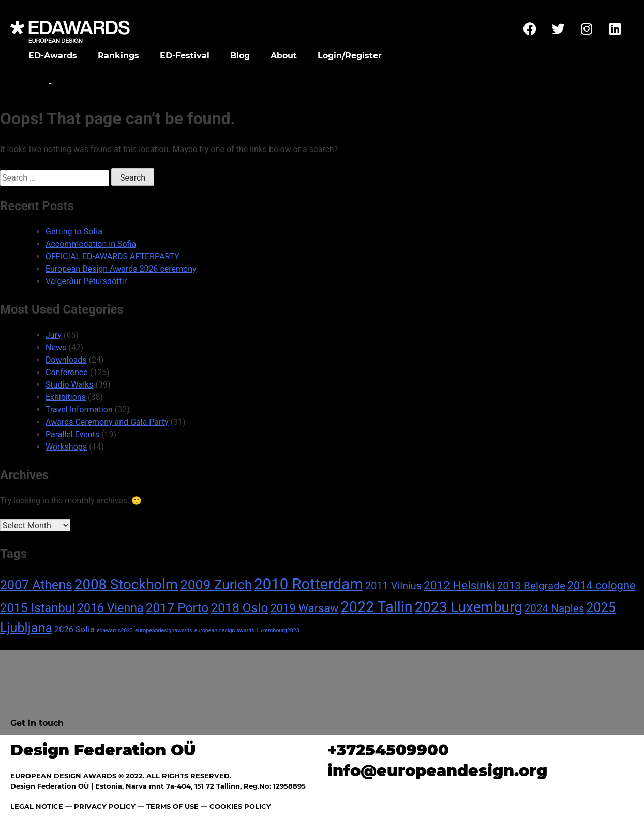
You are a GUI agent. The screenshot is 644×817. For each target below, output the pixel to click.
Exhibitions (66, 397)
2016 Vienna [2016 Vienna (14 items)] (110, 608)
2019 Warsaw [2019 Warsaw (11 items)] (305, 608)
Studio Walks (69, 385)
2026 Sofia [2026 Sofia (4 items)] (74, 629)
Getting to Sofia (74, 232)
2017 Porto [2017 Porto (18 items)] (177, 608)
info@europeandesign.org (437, 771)
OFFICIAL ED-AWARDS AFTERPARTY (113, 256)
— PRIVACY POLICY (99, 806)
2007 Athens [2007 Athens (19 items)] (36, 585)
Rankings (118, 56)
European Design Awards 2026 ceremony (121, 269)
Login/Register (350, 56)
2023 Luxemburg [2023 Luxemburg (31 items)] (469, 607)
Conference (67, 372)
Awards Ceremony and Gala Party (107, 422)
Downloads (66, 360)
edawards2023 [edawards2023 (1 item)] (115, 630)
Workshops (66, 447)
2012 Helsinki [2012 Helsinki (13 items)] (459, 585)
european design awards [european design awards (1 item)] (224, 630)
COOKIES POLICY (240, 806)
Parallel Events (72, 434)
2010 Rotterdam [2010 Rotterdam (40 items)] (309, 584)
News (56, 347)
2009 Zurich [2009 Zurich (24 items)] (216, 585)
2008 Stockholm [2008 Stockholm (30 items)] (126, 584)
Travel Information (79, 410)
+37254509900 (388, 750)
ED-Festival (185, 56)
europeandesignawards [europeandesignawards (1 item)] (164, 630)
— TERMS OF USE (168, 806)
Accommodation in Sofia (91, 244)
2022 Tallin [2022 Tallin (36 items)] (376, 607)
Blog (240, 56)
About (284, 56)
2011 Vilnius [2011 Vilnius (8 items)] (393, 586)
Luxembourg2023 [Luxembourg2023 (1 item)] (278, 630)
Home (32, 84)
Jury (54, 335)
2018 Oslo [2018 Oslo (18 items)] (239, 608)
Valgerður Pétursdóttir (86, 281)
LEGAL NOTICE (37, 806)
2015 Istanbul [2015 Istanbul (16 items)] (38, 608)
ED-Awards (53, 56)
